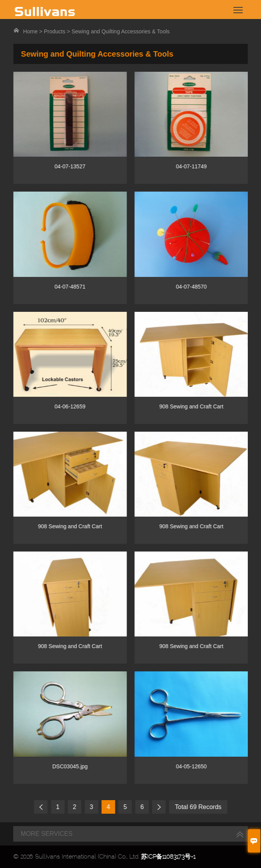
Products (55, 31)
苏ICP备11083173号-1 (168, 857)
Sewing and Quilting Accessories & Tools (121, 31)
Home (30, 31)
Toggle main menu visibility (239, 7)
